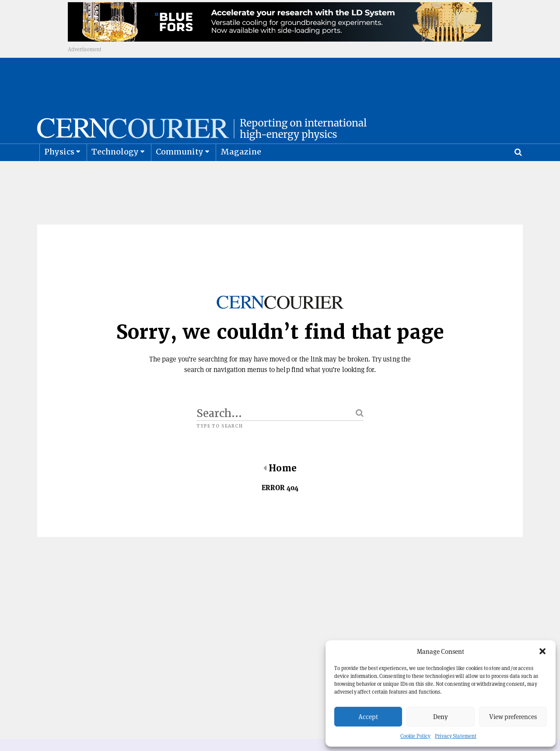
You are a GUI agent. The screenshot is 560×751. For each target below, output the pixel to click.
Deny (441, 717)
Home (280, 490)
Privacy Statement (456, 736)
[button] (542, 651)
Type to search (220, 448)
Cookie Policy (415, 736)
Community (180, 173)
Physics (59, 173)
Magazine (241, 173)
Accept (368, 717)
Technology (115, 173)
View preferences (513, 717)
